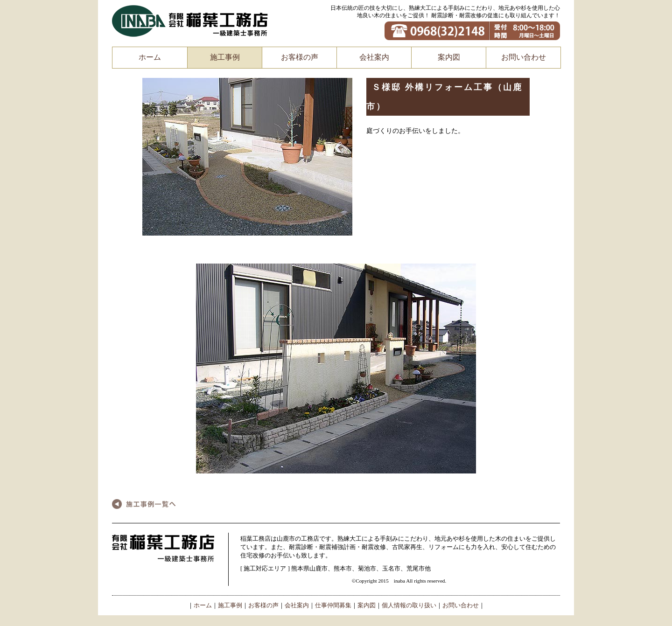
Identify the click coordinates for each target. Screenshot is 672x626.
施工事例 (225, 57)
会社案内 (374, 57)
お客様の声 (300, 57)
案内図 (449, 57)
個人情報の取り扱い (409, 605)
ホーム (150, 57)
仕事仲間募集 (333, 605)
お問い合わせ (524, 57)
